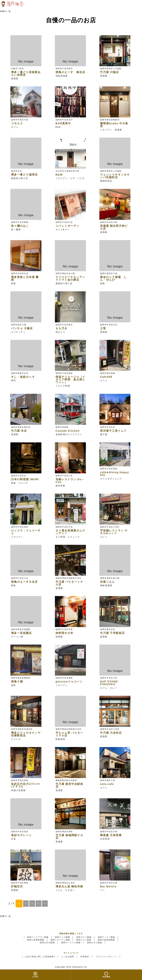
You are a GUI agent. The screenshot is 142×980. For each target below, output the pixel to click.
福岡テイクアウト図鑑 (38, 937)
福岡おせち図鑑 (95, 943)
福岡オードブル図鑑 (71, 943)
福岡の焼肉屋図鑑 (106, 940)
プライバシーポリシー (106, 957)
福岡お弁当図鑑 (47, 943)
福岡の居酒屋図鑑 (36, 940)
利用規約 (85, 957)
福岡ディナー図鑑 (106, 937)
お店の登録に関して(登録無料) (40, 957)
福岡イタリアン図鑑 (60, 940)
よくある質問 (68, 957)
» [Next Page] (45, 903)
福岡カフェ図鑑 (84, 940)
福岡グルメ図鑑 (84, 937)
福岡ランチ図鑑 (62, 937)
